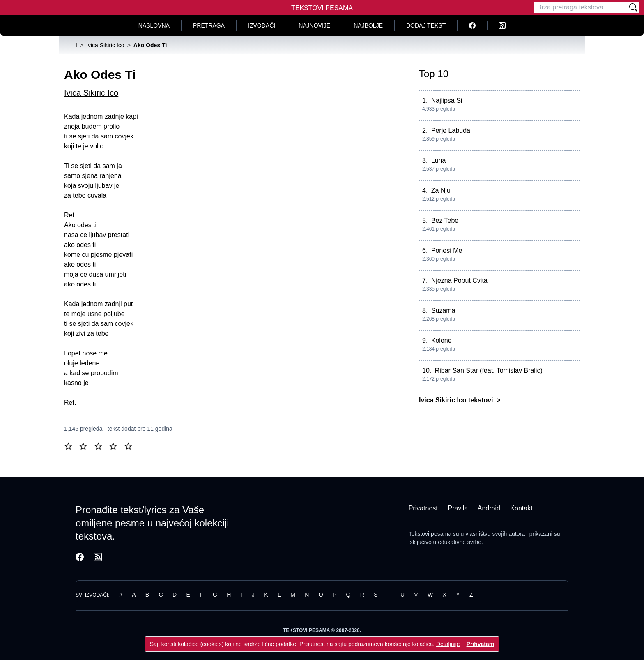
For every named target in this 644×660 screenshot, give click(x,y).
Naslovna (154, 25)
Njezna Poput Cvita (459, 280)
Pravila (458, 508)
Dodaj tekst (426, 25)
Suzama (443, 310)
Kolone (442, 340)
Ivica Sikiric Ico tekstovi (457, 400)
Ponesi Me (447, 250)
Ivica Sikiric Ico (91, 93)
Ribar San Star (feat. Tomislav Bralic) (489, 370)
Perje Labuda (451, 130)
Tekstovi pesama (430, 534)
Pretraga (209, 25)
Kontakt (521, 508)
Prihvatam (481, 644)
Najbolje (368, 25)
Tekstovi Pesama (322, 8)
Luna (439, 160)
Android (489, 508)
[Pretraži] (633, 7)
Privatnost (423, 508)
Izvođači (262, 25)
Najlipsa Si (447, 100)
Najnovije (314, 25)
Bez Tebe (445, 220)
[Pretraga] (581, 7)
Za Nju (441, 190)
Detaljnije (448, 644)
